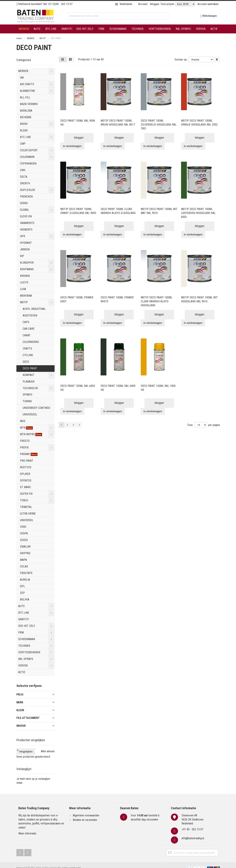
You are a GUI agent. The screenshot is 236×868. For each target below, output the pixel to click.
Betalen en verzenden (85, 814)
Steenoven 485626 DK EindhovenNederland (192, 813)
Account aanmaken (208, 4)
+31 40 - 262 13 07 (192, 823)
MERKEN (31, 38)
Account (143, 4)
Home (19, 38)
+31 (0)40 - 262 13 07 (60, 4)
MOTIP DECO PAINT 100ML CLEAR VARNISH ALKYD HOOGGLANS (157, 301)
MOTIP (43, 38)
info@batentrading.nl (193, 832)
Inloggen (155, 4)
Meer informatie (27, 828)
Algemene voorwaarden (86, 809)
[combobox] (118, 16)
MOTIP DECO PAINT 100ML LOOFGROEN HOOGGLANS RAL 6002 (198, 213)
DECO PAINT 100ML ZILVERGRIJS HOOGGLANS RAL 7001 (159, 125)
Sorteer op (181, 59)
